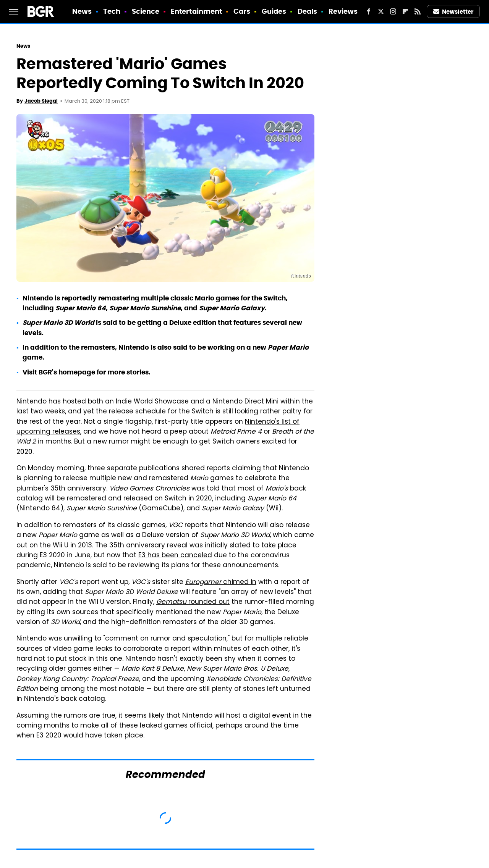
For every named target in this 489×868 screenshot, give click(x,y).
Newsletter (453, 12)
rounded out (193, 602)
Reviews (343, 11)
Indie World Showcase (152, 402)
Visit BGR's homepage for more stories (86, 372)
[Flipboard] (405, 11)
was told (164, 489)
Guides (274, 11)
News (82, 11)
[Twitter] (381, 11)
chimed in (221, 582)
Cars (242, 11)
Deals (308, 11)
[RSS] (418, 11)
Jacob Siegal (41, 101)
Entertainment (196, 11)
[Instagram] (393, 11)
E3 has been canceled (175, 556)
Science (146, 11)
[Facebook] (369, 11)
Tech (112, 11)
